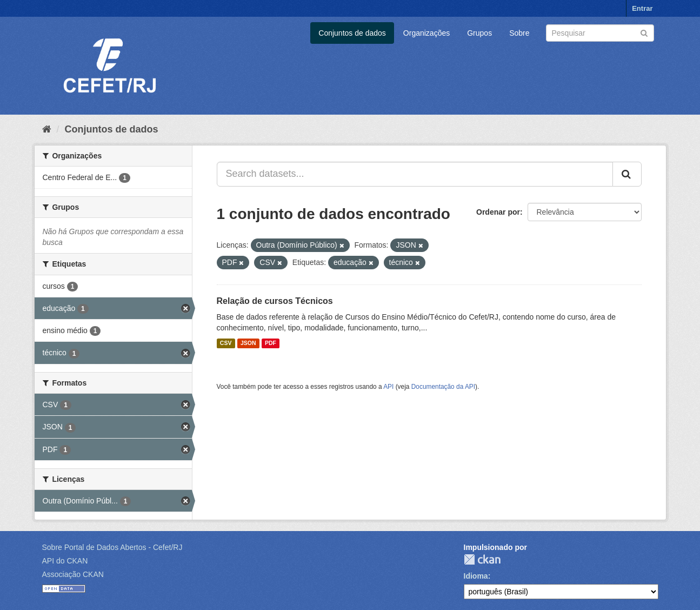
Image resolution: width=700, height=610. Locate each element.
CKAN (482, 559)
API (388, 387)
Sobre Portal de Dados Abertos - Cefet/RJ (112, 547)
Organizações (426, 33)
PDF (271, 343)
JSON (248, 343)
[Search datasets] (600, 33)
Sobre (519, 33)
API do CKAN (65, 561)
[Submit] (644, 32)
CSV (226, 343)
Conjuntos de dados (352, 33)
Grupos (479, 33)
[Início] (47, 129)
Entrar (642, 8)
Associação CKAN (73, 574)
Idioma (476, 576)
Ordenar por (498, 212)
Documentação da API (443, 387)
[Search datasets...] (415, 174)
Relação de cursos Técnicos (275, 301)
